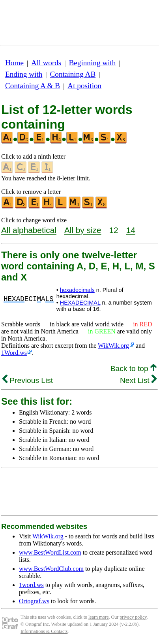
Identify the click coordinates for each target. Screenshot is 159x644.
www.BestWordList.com (50, 552)
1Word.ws (14, 353)
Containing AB (73, 74)
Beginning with (93, 63)
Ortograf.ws (34, 601)
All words (46, 63)
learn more (99, 617)
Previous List (28, 380)
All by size (83, 230)
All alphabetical (29, 230)
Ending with (24, 74)
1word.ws (31, 585)
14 (131, 230)
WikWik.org (113, 346)
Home (14, 63)
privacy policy (133, 617)
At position (84, 86)
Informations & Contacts (44, 631)
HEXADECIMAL (80, 303)
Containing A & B (33, 86)
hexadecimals (77, 290)
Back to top (134, 368)
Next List (138, 380)
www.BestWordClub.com (51, 569)
